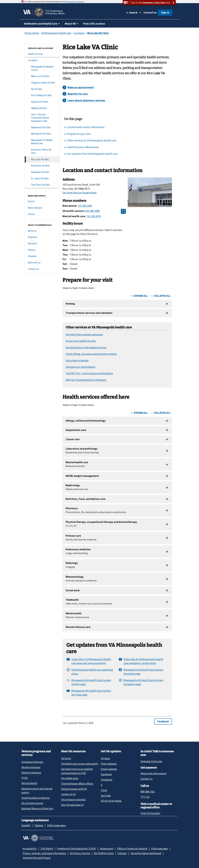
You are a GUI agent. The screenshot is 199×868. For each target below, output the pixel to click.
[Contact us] (42, 269)
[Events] (42, 201)
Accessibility (30, 849)
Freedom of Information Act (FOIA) (76, 849)
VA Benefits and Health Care (41, 24)
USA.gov (122, 853)
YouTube (106, 796)
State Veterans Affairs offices (77, 784)
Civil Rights (47, 849)
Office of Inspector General (132, 849)
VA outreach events (32, 803)
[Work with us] (42, 263)
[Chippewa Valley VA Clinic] (42, 83)
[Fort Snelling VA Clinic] (42, 95)
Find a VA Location (94, 24)
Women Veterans (31, 767)
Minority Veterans (31, 773)
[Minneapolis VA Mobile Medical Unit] (42, 142)
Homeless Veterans (32, 762)
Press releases (109, 764)
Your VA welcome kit (72, 805)
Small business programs (35, 798)
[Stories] (42, 214)
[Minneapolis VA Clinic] (42, 134)
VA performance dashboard (146, 853)
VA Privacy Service (80, 853)
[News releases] (42, 208)
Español (26, 825)
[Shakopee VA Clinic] (42, 172)
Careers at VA (68, 794)
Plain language (159, 849)
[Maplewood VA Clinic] (42, 128)
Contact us (150, 13)
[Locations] (42, 60)
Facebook (106, 774)
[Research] (42, 244)
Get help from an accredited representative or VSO (77, 771)
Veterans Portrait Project (37, 858)
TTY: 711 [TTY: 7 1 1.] (145, 797)
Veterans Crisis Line (151, 761)
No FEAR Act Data (104, 853)
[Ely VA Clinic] (42, 89)
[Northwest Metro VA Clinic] (42, 151)
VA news (105, 758)
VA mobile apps (70, 778)
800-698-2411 (148, 792)
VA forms (66, 758)
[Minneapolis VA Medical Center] (42, 68)
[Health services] (42, 54)
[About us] (42, 231)
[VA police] (42, 256)
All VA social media (111, 801)
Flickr (104, 790)
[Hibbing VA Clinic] (42, 108)
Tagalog (39, 825)
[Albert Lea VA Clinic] (42, 76)
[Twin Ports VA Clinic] (42, 185)
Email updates (109, 769)
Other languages (56, 825)
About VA (70, 24)
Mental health (29, 783)
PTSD (25, 778)
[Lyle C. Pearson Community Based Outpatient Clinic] (42, 118)
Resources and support (154, 773)
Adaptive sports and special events (37, 791)
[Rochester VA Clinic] (42, 166)
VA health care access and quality (80, 764)
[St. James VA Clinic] (42, 179)
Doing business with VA (74, 789)
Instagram (107, 780)
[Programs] (42, 237)
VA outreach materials (73, 800)
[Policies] (42, 250)
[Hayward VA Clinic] (42, 102)
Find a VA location (150, 813)
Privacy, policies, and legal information (44, 853)
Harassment (107, 849)
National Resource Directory (37, 808)
